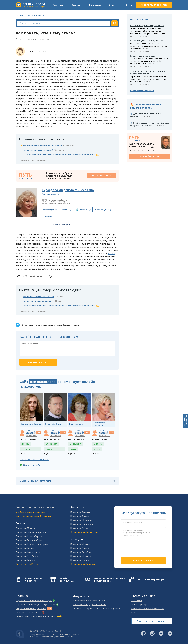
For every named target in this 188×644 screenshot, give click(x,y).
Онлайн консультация (67, 579)
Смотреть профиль (61, 225)
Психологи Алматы (80, 512)
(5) (66, 210)
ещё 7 (47, 454)
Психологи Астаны (80, 516)
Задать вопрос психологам (33, 160)
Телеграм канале (71, 325)
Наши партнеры (140, 604)
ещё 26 (96, 454)
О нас (111, 5)
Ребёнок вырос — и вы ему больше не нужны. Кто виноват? (149, 124)
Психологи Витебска (81, 552)
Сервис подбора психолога (33, 579)
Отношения (44, 39)
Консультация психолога (154, 5)
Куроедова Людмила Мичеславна (68, 190)
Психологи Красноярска (28, 552)
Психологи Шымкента (82, 520)
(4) (49, 216)
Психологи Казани (25, 548)
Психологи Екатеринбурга (29, 540)
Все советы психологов (142, 90)
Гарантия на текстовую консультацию (36, 604)
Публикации (95, 5)
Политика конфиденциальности (90, 605)
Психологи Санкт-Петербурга (31, 532)
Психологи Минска (80, 544)
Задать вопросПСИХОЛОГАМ (186, 421)
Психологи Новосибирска (29, 536)
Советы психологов (35, 15)
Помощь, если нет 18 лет (29, 612)
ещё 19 (71, 454)
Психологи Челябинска (27, 556)
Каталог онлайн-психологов (34, 460)
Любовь (25, 444)
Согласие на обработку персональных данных (97, 609)
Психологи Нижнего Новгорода (32, 544)
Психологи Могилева (81, 556)
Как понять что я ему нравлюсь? (38, 150)
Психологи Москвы (25, 528)
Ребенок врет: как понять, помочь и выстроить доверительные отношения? (59, 155)
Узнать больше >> (101, 176)
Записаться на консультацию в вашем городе (110, 579)
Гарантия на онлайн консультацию (34, 601)
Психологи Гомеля (80, 548)
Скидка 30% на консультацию (31, 608)
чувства (112, 253)
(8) (85, 210)
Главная (19, 15)
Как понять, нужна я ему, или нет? (147, 41)
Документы (81, 596)
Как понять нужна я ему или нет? (39, 296)
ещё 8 (22, 454)
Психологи (58, 5)
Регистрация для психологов (152, 621)
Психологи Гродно (80, 560)
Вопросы (76, 5)
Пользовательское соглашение (89, 601)
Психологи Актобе (80, 528)
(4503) (50, 210)
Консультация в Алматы (60, 203)
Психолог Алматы (50, 194)
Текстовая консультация (151, 579)
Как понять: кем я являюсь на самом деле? (43, 145)
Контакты (137, 601)
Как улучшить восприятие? (144, 56)
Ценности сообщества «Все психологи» (36, 616)
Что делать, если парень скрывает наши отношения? (148, 72)
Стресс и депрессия (26, 450)
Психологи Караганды (82, 524)
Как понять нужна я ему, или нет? (39, 301)
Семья (73, 449)
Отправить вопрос (143, 561)
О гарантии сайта (32, 465)
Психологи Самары (25, 560)
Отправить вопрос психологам (148, 608)
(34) (103, 210)
